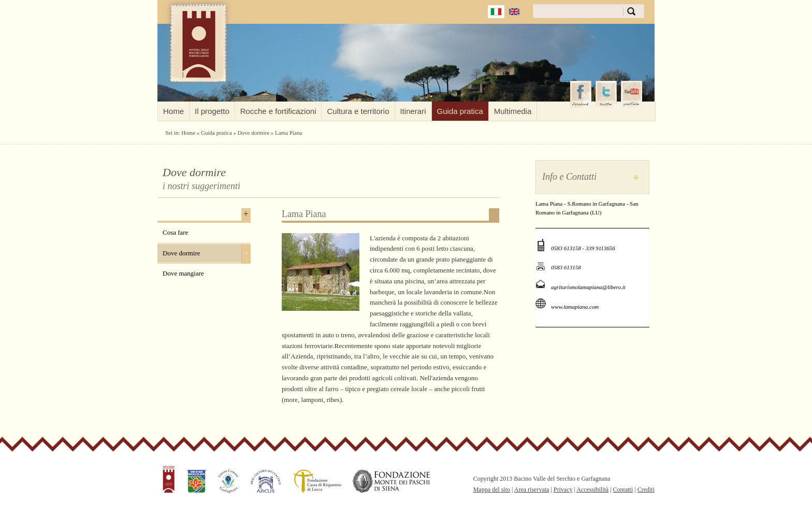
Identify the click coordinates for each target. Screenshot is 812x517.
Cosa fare (175, 232)
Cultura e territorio (358, 111)
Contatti (623, 490)
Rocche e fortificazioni (278, 111)
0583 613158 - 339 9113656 (583, 248)
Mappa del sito (492, 490)
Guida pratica (460, 111)
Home (173, 111)
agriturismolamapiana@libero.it (588, 287)
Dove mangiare (183, 273)
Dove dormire (253, 133)
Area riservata (532, 490)
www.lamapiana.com (575, 307)
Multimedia (513, 111)
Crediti (646, 490)
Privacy (563, 490)
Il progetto (212, 111)
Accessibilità (592, 490)
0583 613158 (566, 267)
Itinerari (413, 111)
